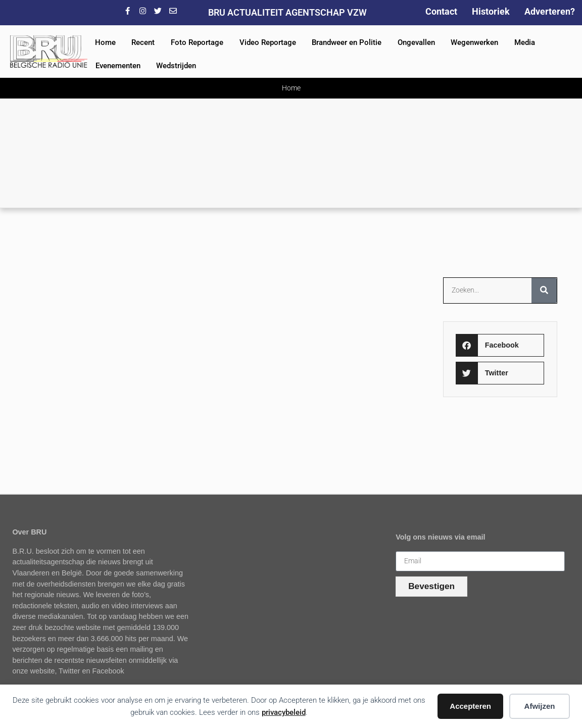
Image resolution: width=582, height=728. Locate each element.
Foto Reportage (197, 42)
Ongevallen (416, 42)
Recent (143, 42)
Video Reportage (268, 42)
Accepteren (470, 706)
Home (105, 42)
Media (525, 42)
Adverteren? (550, 11)
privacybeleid (284, 712)
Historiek (491, 11)
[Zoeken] (544, 290)
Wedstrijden (176, 66)
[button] (500, 345)
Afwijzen (540, 706)
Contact (441, 11)
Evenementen (118, 66)
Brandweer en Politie (347, 42)
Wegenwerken (474, 42)
